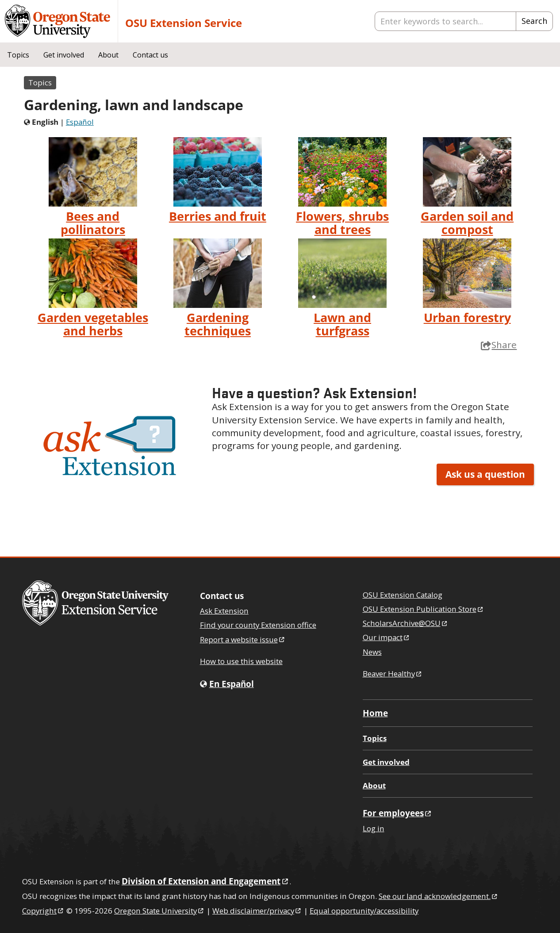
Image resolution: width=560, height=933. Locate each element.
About (108, 55)
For (398, 813)
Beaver (393, 674)
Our (387, 637)
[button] (111, 445)
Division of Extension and (205, 881)
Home (375, 713)
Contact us (150, 55)
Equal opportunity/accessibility (364, 911)
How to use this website (241, 661)
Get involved (64, 55)
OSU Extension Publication (424, 609)
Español (80, 122)
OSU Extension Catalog (403, 595)
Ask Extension (224, 611)
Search (534, 21)
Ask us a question (485, 474)
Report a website (243, 639)
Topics (18, 55)
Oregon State (159, 911)
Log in (374, 828)
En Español (232, 684)
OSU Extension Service (184, 23)
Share (499, 345)
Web (257, 911)
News (372, 652)
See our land (439, 896)
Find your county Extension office (258, 625)
